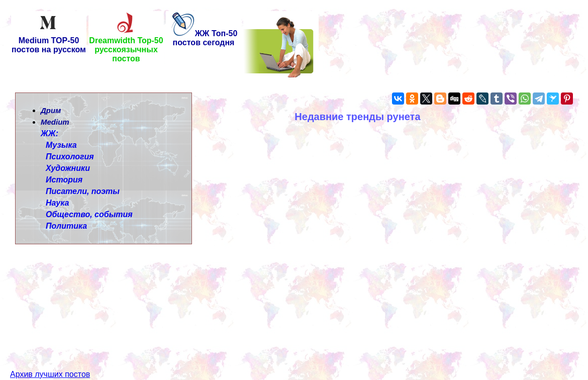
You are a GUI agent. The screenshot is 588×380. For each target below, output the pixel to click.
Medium (55, 122)
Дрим (51, 110)
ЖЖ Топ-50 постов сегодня (204, 38)
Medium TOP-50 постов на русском (49, 41)
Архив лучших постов (50, 356)
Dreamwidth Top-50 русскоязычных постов (126, 46)
